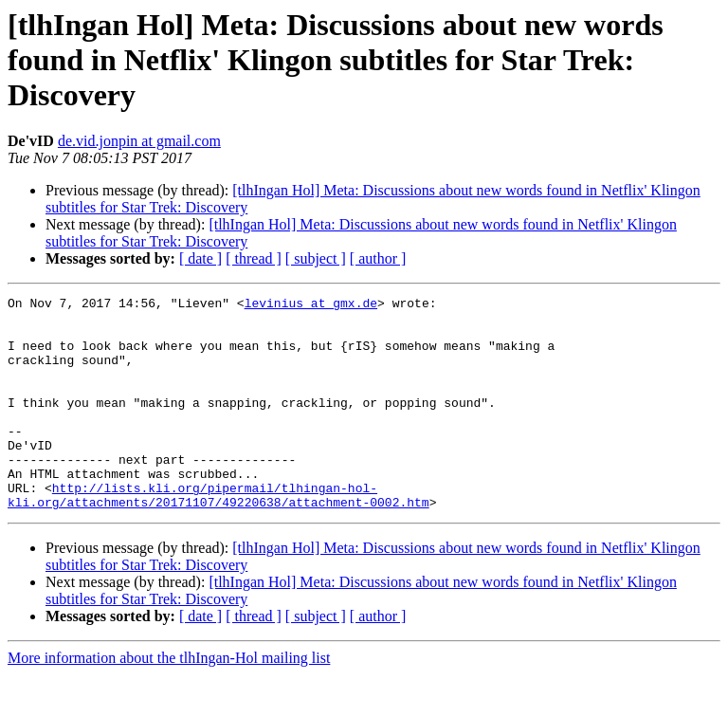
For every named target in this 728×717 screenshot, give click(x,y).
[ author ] (378, 258)
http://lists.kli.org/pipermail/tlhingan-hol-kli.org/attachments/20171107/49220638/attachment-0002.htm (218, 536)
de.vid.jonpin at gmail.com (139, 141)
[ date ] (200, 258)
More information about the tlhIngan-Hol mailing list (169, 700)
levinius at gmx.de (311, 305)
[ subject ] (316, 258)
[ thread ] (254, 258)
